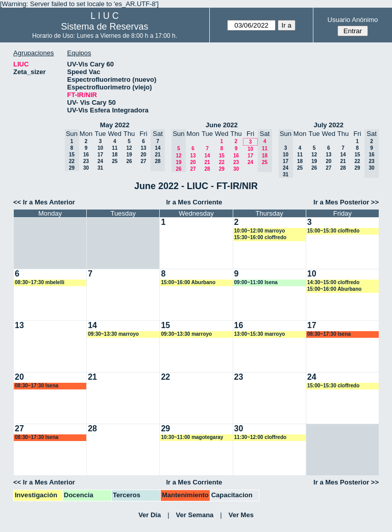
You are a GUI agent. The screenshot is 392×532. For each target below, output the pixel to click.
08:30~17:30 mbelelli (40, 282)
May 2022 (115, 125)
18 (115, 155)
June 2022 (222, 125)
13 (143, 148)
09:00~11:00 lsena (256, 282)
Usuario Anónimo (353, 20)
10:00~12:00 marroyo (260, 231)
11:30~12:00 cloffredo (261, 437)
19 (129, 155)
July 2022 (328, 125)
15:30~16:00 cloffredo (261, 237)
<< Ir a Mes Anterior (44, 202)
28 (207, 169)
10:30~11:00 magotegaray (192, 437)
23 (86, 161)
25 (115, 161)
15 (222, 156)
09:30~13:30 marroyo (113, 334)
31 (100, 168)
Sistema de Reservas (105, 27)
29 (222, 169)
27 (143, 161)
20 (143, 155)
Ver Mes (241, 515)
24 (100, 161)
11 (115, 148)
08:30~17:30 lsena (329, 334)
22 (222, 162)
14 (207, 156)
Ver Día (150, 515)
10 (100, 148)
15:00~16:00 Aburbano (188, 282)
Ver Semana (195, 515)
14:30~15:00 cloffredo (334, 282)
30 (86, 168)
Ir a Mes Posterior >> (346, 202)
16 (86, 155)
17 (100, 155)
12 (129, 148)
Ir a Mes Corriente (194, 202)
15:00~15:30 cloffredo (334, 231)
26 (129, 161)
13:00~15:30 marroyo (260, 334)
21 (207, 162)
